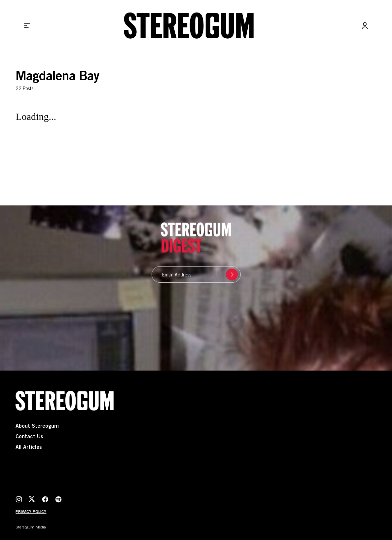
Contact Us (29, 437)
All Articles (29, 448)
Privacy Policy (31, 512)
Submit (230, 274)
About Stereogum (37, 426)
